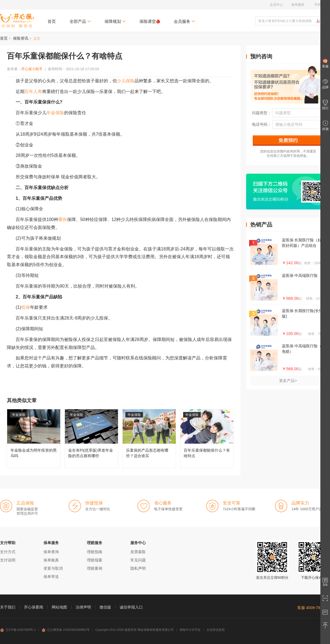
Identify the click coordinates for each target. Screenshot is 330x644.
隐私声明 (138, 568)
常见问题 (138, 560)
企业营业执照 (216, 630)
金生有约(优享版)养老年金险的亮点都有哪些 (91, 439)
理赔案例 (95, 568)
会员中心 (276, 5)
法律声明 (83, 607)
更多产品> (288, 381)
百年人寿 (33, 92)
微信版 (105, 607)
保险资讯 (21, 38)
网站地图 (59, 607)
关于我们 (8, 607)
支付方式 (8, 552)
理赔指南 (95, 552)
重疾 (63, 219)
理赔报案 (95, 560)
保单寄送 (51, 577)
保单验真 (51, 560)
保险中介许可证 (190, 630)
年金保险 (55, 113)
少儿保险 (126, 81)
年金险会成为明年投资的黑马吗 (34, 439)
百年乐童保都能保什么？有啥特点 (207, 439)
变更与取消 (53, 568)
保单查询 (51, 552)
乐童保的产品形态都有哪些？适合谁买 (149, 439)
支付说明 (8, 560)
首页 (52, 21)
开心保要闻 (34, 607)
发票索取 (138, 552)
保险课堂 (150, 21)
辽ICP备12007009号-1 (18, 630)
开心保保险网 (17, 21)
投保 (26, 307)
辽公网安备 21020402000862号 (66, 630)
